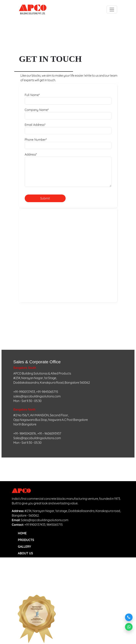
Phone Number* (36, 140)
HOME (22, 533)
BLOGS (23, 560)
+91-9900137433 (24, 392)
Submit (45, 198)
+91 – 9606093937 (49, 433)
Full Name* (32, 95)
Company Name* (37, 110)
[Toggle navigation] (112, 10)
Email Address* (35, 125)
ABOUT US (25, 553)
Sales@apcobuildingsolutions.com (37, 438)
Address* (31, 154)
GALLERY (24, 547)
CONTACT (25, 567)
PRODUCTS (26, 540)
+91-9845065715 (47, 392)
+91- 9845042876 (25, 433)
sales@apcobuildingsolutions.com (37, 396)
